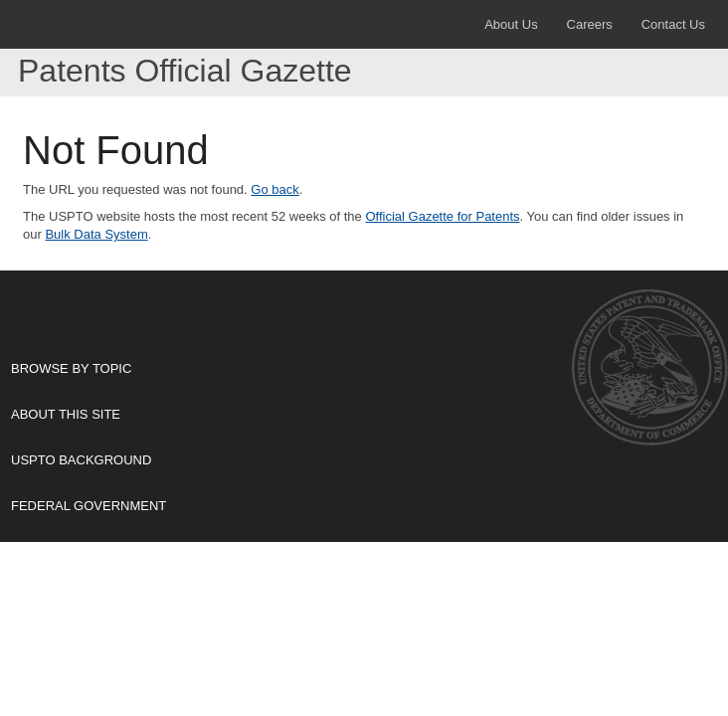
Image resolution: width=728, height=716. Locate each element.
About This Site (356, 414)
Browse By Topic (356, 368)
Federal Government (356, 505)
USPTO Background (356, 459)
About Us (511, 24)
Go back (274, 189)
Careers (590, 24)
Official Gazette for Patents (442, 216)
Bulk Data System (96, 234)
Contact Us (673, 24)
